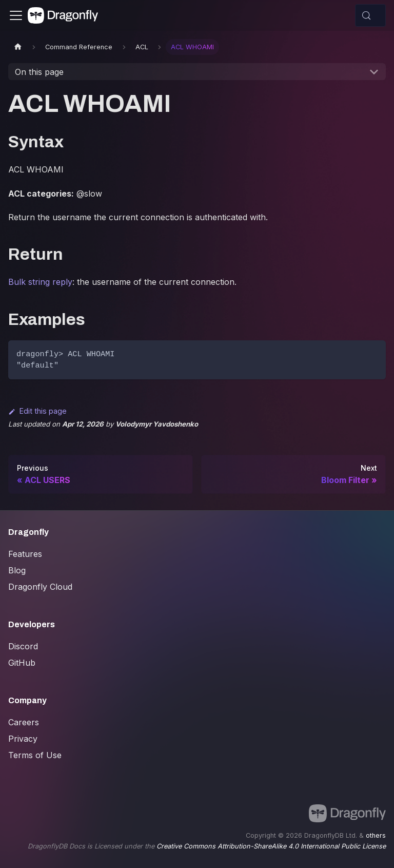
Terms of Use (35, 755)
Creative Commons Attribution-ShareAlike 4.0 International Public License (271, 846)
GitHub (22, 663)
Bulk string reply (40, 282)
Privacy (23, 739)
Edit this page (37, 411)
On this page (39, 72)
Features (25, 554)
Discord (23, 646)
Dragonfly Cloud (40, 587)
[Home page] (18, 47)
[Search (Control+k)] (370, 15)
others (376, 835)
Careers (24, 722)
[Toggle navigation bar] (16, 15)
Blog (17, 570)
